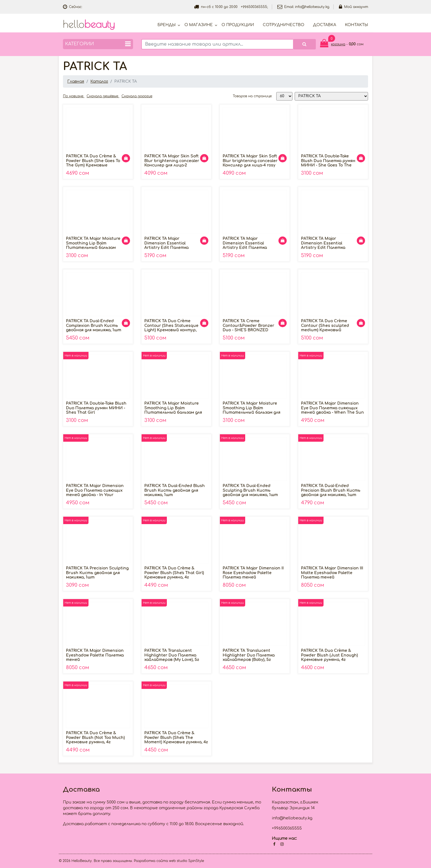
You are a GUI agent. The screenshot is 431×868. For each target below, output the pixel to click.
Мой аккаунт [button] (353, 7)
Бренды (167, 25)
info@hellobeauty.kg (312, 7)
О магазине (199, 25)
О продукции (238, 25)
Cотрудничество (284, 25)
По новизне (74, 96)
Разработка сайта (151, 861)
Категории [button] (98, 44)
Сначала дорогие (137, 96)
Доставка (325, 25)
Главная (76, 81)
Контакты (357, 25)
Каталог (99, 81)
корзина (338, 44)
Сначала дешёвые (103, 96)
